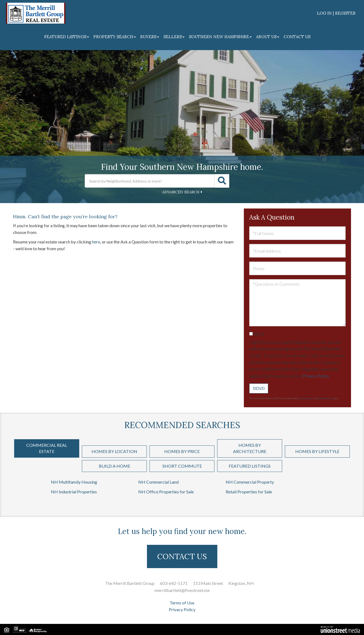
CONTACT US (182, 556)
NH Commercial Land (158, 482)
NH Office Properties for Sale (166, 492)
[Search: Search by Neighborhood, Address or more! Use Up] (150, 181)
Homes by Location (114, 451)
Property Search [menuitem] (115, 37)
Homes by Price (182, 451)
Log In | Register (336, 13)
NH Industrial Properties (74, 492)
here (96, 242)
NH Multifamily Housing (74, 482)
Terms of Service (325, 398)
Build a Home (114, 466)
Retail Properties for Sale (249, 492)
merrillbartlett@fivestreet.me (182, 590)
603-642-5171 (174, 583)
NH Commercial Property (250, 482)
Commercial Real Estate (47, 448)
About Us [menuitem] (268, 37)
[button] (222, 181)
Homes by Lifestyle (317, 451)
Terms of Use (182, 603)
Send (259, 388)
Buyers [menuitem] (150, 37)
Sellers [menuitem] (174, 37)
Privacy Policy (316, 376)
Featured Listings (250, 466)
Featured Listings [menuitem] (67, 37)
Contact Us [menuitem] (297, 37)
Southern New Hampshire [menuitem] (220, 37)
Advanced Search (181, 192)
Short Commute (182, 466)
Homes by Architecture (250, 448)
